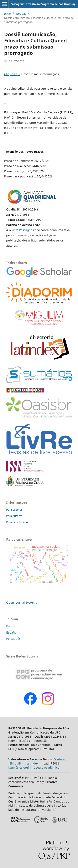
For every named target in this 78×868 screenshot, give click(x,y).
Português (13, 639)
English (11, 626)
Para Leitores (14, 510)
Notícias (21, 14)
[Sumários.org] (19, 768)
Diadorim (60, 759)
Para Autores (14, 516)
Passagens (27, 230)
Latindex (32, 763)
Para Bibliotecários (18, 522)
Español (12, 632)
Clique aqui (12, 74)
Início (7, 14)
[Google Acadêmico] (46, 768)
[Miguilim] (17, 763)
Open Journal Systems (22, 602)
